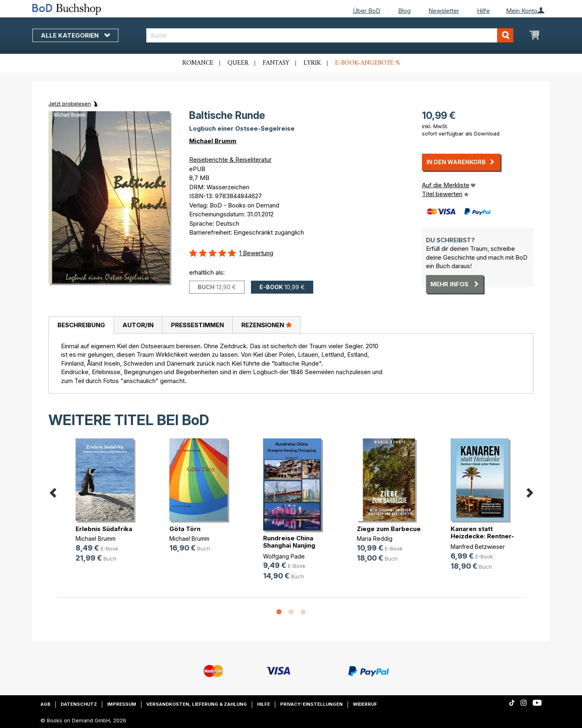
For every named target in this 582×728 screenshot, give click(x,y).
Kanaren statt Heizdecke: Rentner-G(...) (482, 536)
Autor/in (138, 325)
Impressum (122, 704)
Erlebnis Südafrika (104, 529)
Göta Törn (185, 529)
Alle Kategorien (75, 35)
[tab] (81, 325)
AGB (45, 704)
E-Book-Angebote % (368, 63)
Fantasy (276, 63)
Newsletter (444, 11)
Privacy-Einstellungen (311, 704)
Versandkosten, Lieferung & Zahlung (197, 704)
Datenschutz (79, 704)
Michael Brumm (213, 141)
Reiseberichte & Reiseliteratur (230, 160)
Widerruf (365, 704)
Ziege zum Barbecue (389, 529)
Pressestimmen (197, 325)
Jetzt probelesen (70, 104)
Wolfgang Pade (284, 556)
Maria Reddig (375, 539)
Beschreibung (81, 325)
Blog (404, 11)
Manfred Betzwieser (478, 547)
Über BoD (367, 11)
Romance (198, 63)
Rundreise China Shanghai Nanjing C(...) (289, 545)
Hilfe (483, 11)
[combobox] (330, 35)
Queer (238, 63)
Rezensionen (267, 325)
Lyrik (312, 63)
